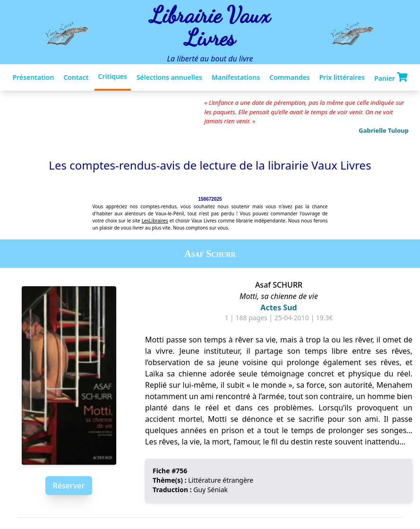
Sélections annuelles (169, 77)
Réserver (69, 486)
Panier (391, 77)
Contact (76, 77)
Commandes (289, 77)
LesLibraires (155, 221)
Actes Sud (279, 307)
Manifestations (236, 77)
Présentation (34, 77)
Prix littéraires (342, 77)
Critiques (113, 76)
